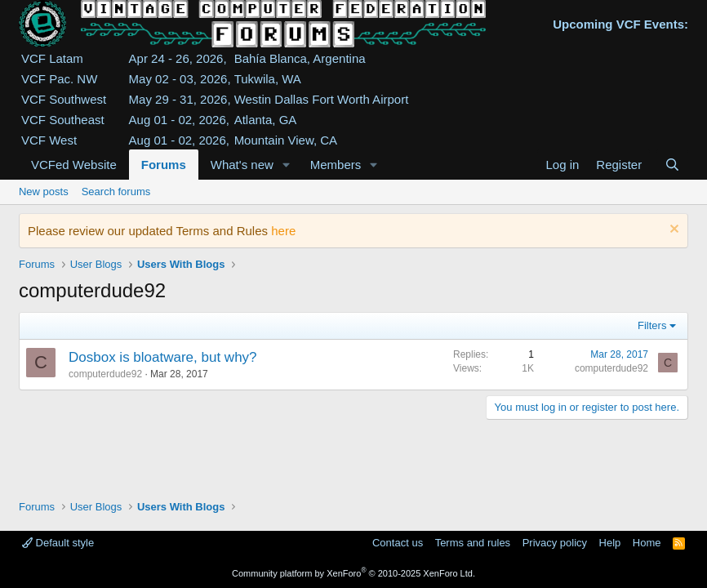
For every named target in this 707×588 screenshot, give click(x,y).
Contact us (398, 543)
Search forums (116, 192)
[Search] (672, 165)
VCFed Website (74, 165)
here (283, 231)
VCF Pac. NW (59, 79)
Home (647, 543)
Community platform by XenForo (353, 573)
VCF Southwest (64, 99)
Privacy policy (555, 543)
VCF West (49, 140)
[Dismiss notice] (672, 231)
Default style (58, 543)
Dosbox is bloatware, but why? (163, 357)
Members (336, 165)
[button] (287, 165)
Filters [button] (652, 325)
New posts (44, 192)
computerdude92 (105, 374)
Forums (164, 165)
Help (610, 543)
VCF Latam (52, 58)
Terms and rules (473, 543)
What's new (242, 165)
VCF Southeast (63, 120)
